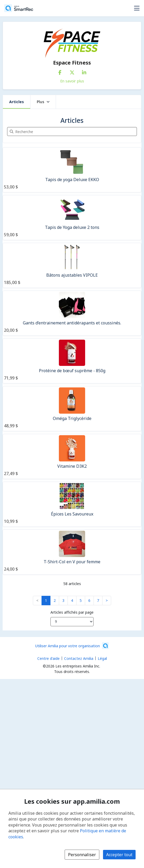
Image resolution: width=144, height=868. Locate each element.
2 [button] (55, 600)
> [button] (107, 600)
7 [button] (98, 600)
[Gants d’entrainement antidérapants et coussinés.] (72, 313)
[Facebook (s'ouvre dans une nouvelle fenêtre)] (60, 71)
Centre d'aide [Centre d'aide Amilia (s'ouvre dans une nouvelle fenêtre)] (48, 658)
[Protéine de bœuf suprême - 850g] (72, 361)
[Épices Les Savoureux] (72, 504)
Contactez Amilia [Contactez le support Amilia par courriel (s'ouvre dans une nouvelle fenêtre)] (79, 658)
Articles (17, 102)
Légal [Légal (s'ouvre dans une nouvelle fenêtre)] (102, 658)
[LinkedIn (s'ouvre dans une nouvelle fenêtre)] (84, 71)
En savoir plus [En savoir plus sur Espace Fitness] (72, 81)
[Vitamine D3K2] (72, 456)
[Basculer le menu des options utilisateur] (137, 8)
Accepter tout (119, 855)
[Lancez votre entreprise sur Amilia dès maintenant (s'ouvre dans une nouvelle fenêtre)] (72, 646)
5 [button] (81, 600)
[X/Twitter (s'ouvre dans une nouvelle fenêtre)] (72, 71)
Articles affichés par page (72, 612)
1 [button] (46, 600)
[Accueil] (19, 8)
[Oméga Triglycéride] (72, 409)
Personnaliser (82, 855)
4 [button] (72, 600)
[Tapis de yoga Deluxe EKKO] (72, 170)
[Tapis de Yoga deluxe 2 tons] (72, 218)
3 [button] (63, 600)
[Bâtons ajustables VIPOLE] (72, 265)
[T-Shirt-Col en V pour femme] (72, 552)
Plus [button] (43, 102)
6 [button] (89, 600)
